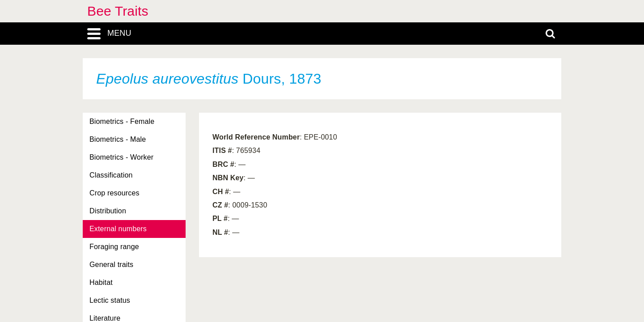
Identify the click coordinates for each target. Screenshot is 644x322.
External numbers (118, 229)
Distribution (108, 211)
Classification (111, 175)
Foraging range (114, 247)
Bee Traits (118, 11)
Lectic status (110, 300)
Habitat (101, 282)
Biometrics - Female (122, 121)
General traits (111, 265)
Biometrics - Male (118, 139)
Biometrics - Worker (121, 157)
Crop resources (114, 193)
